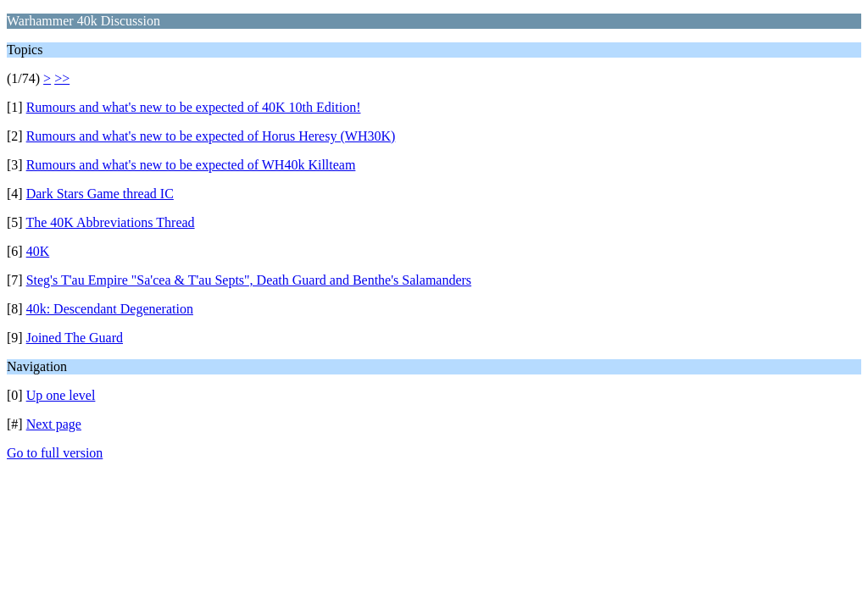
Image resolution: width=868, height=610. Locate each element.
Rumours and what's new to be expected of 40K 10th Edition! (194, 107)
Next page (54, 424)
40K (38, 251)
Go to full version (55, 453)
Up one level (61, 395)
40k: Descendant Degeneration (110, 309)
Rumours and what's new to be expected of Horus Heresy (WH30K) (211, 136)
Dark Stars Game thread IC (100, 194)
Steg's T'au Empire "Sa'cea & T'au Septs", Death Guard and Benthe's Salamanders (249, 280)
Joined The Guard (75, 338)
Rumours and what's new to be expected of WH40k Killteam (191, 165)
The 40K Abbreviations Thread (110, 222)
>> (62, 78)
